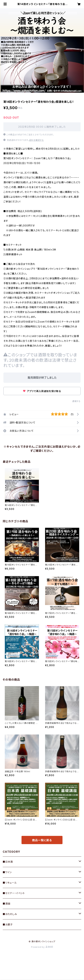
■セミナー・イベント (14, 893)
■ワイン (7, 872)
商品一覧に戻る (42, 840)
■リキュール (10, 883)
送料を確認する (36, 140)
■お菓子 (8, 924)
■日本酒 (8, 862)
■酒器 (6, 904)
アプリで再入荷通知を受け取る (42, 391)
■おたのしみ (10, 914)
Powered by (42, 947)
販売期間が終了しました (42, 378)
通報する (76, 401)
